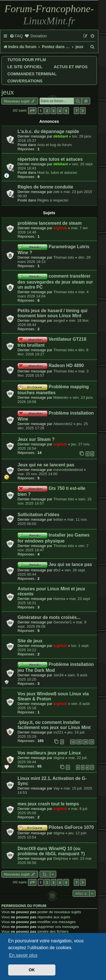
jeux (8, 92)
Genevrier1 (63, 622)
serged (59, 320)
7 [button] (76, 111)
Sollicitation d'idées (38, 515)
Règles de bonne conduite (45, 187)
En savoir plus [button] (23, 955)
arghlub (60, 228)
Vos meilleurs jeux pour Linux (49, 753)
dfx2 (57, 570)
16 (85, 742)
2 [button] (47, 111)
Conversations (25, 81)
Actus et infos (71, 67)
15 (79, 742)
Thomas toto (64, 257)
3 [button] (53, 111)
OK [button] (32, 970)
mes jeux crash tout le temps (48, 804)
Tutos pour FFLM (27, 60)
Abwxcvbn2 (63, 424)
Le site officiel (25, 67)
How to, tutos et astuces (57, 172)
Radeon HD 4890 (66, 365)
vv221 (58, 732)
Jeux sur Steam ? (36, 439)
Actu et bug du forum (55, 145)
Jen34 (59, 675)
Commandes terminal (32, 74)
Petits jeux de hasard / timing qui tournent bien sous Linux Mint (52, 313)
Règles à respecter (53, 200)
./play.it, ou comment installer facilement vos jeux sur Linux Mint (54, 725)
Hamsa (59, 599)
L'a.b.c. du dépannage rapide (48, 131)
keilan (58, 519)
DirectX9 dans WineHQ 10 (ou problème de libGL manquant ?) (51, 851)
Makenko (61, 397)
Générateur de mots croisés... (49, 617)
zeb (56, 192)
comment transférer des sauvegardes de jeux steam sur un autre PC (55, 282)
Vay (57, 788)
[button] (32, 111)
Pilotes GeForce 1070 (71, 827)
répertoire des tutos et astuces (50, 159)
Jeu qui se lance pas (70, 564)
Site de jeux (30, 641)
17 (91, 742)
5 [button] (66, 111)
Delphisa (61, 858)
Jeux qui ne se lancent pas (46, 465)
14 (73, 742)
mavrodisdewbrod (68, 470)
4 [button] (60, 111)
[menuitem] (16, 36)
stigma (59, 758)
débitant (61, 136)
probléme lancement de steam (50, 223)
